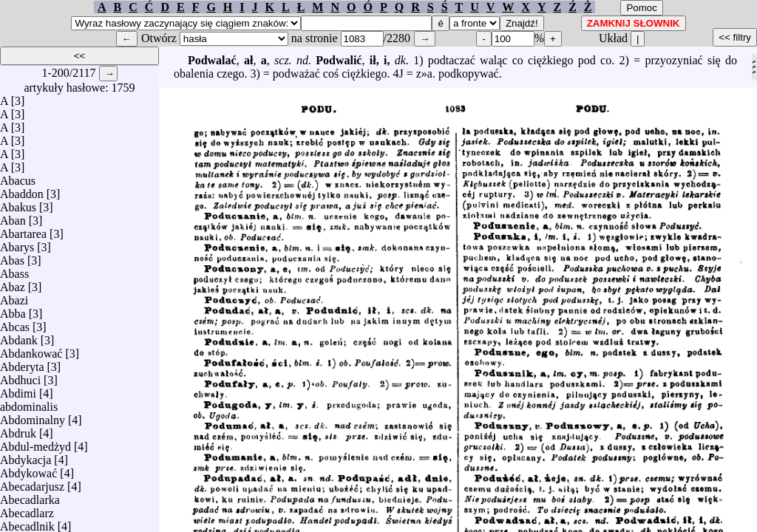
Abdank (19, 337)
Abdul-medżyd (35, 443)
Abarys (17, 243)
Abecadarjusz (32, 483)
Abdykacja (26, 456)
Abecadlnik (27, 523)
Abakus (18, 204)
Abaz (13, 283)
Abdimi (18, 390)
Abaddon (22, 190)
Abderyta (22, 363)
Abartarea (23, 230)
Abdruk (18, 430)
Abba (13, 310)
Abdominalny (33, 416)
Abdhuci (20, 376)
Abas (12, 257)
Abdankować (31, 350)
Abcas (15, 323)
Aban (13, 217)
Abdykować (28, 470)
